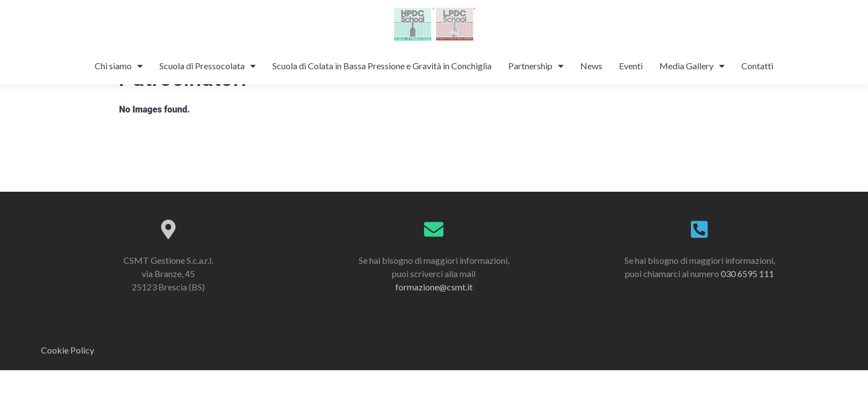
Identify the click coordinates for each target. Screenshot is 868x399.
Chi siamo (119, 66)
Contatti (757, 66)
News (591, 66)
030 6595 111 (747, 297)
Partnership (536, 66)
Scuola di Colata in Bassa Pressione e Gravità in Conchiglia (382, 66)
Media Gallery (692, 66)
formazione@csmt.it (434, 310)
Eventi (631, 66)
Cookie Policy (68, 374)
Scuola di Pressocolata (208, 66)
